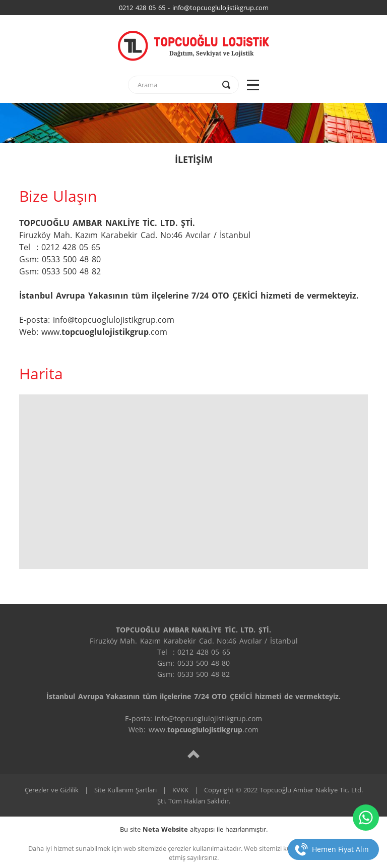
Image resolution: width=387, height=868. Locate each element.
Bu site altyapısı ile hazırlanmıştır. (194, 829)
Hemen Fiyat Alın (340, 849)
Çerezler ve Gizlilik (52, 790)
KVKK (180, 790)
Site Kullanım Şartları (125, 790)
